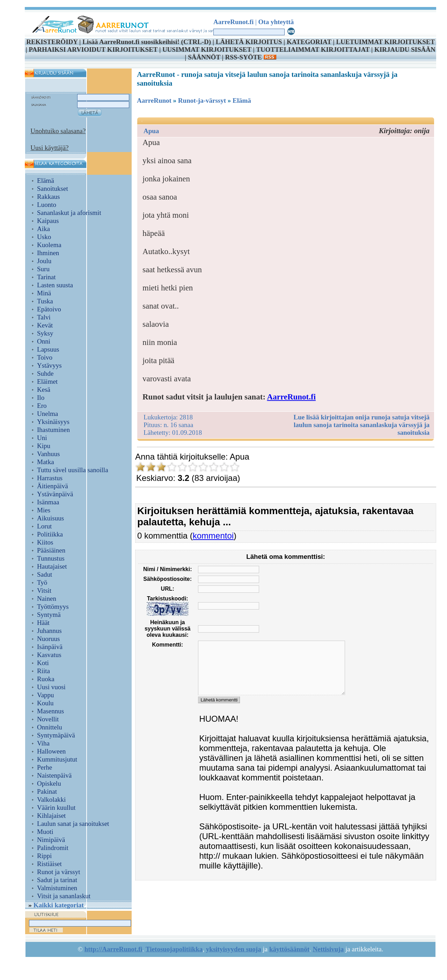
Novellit (48, 719)
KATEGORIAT (309, 42)
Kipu (44, 446)
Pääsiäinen (51, 550)
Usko (44, 237)
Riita (43, 671)
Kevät (45, 325)
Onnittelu (50, 727)
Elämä (46, 181)
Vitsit (44, 590)
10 (235, 467)
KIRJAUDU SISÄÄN (405, 49)
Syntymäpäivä (56, 735)
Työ (42, 582)
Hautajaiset (52, 566)
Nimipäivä (51, 840)
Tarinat (46, 277)
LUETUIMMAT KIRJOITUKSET (385, 42)
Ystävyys (49, 365)
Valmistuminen (57, 888)
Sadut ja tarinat (57, 880)
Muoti (45, 832)
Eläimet (47, 381)
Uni (42, 438)
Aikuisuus (50, 518)
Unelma (47, 414)
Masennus (50, 711)
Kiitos (45, 542)
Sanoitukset (53, 189)
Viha (43, 743)
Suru (43, 269)
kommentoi (213, 536)
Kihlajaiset (51, 816)
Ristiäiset (49, 864)
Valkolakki (51, 799)
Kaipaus (48, 221)
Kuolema (49, 245)
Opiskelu (49, 783)
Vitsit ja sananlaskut (64, 896)
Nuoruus (48, 639)
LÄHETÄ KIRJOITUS (249, 42)
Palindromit (53, 848)
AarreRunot (154, 100)
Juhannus (49, 631)
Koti (43, 663)
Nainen (47, 599)
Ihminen (48, 253)
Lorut (44, 526)
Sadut (45, 574)
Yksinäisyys (53, 422)
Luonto (47, 205)
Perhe (45, 767)
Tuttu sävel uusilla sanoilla (73, 470)
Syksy (45, 333)
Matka (46, 462)
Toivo (45, 357)
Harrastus (50, 478)
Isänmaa (48, 502)
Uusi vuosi (51, 687)
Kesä (44, 390)
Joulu (44, 261)
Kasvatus (49, 655)
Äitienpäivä (53, 486)
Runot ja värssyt (59, 872)
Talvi (44, 317)
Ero (42, 406)
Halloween (51, 751)
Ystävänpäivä (55, 494)
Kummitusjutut (57, 759)
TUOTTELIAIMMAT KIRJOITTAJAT (313, 49)
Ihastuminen (53, 430)
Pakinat (47, 791)
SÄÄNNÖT (204, 57)
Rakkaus (48, 197)
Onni (44, 341)
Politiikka (50, 534)
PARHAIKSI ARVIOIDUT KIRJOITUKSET (93, 49)
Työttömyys (53, 607)
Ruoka (46, 679)
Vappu (46, 695)
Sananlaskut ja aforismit (69, 213)
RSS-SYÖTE (250, 57)
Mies (44, 510)
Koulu (45, 703)
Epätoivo (49, 309)
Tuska (45, 301)
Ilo (41, 398)
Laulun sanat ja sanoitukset (73, 824)
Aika (43, 229)
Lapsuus (48, 349)
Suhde (45, 373)
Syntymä (49, 615)
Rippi (44, 856)
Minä (44, 293)
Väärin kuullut (56, 808)
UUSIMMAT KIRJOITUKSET (207, 49)
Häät (43, 623)
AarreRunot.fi (291, 397)
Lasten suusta (55, 285)
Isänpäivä (50, 647)
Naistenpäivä (54, 775)
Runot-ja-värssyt (202, 100)
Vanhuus (48, 454)
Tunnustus (51, 558)
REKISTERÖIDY (52, 42)
